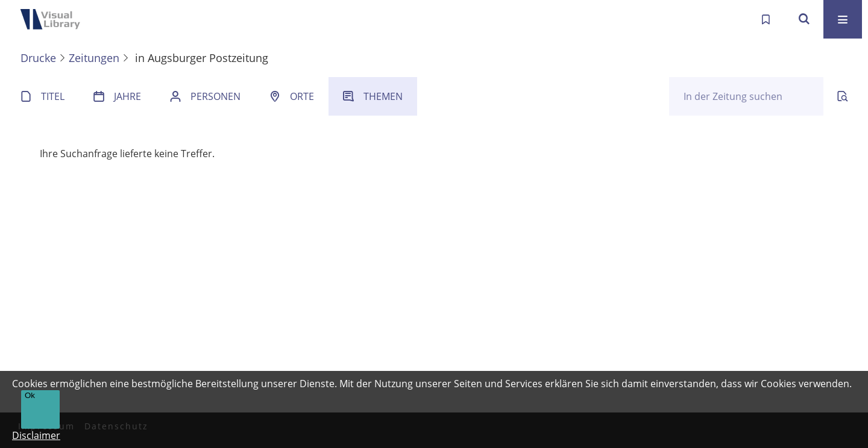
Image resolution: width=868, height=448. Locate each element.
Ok (30, 395)
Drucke (38, 58)
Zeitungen (94, 58)
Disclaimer (36, 435)
